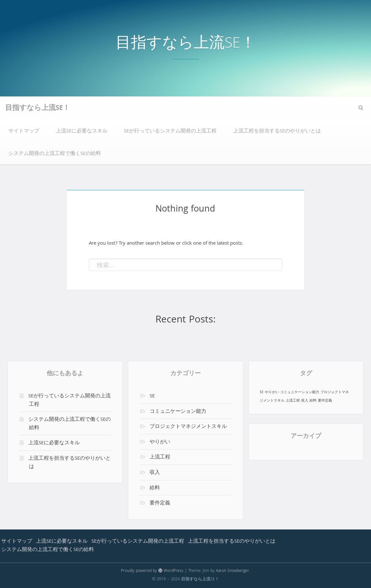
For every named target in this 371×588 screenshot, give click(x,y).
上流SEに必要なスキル (82, 131)
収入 (155, 473)
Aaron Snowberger (232, 571)
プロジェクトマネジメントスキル (188, 427)
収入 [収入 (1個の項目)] (305, 401)
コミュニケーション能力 (178, 412)
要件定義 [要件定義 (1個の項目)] (325, 401)
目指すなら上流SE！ (186, 45)
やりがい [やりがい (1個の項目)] (272, 392)
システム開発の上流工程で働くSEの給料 (55, 154)
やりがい (160, 442)
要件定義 (160, 503)
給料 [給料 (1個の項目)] (313, 401)
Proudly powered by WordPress (152, 571)
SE (152, 396)
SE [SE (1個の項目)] (262, 392)
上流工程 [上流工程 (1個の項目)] (293, 401)
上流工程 (160, 457)
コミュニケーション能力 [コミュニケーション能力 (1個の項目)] (300, 392)
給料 (155, 488)
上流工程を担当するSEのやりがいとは (277, 131)
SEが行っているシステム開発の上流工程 (170, 131)
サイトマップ (24, 131)
